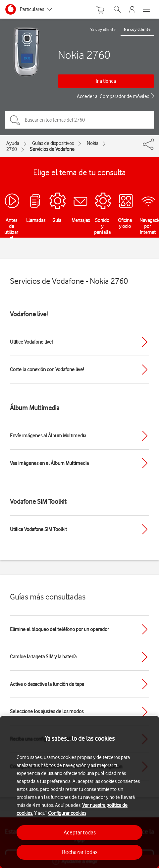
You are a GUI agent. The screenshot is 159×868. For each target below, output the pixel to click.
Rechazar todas (80, 852)
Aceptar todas (80, 832)
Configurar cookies (67, 813)
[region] (79, 792)
